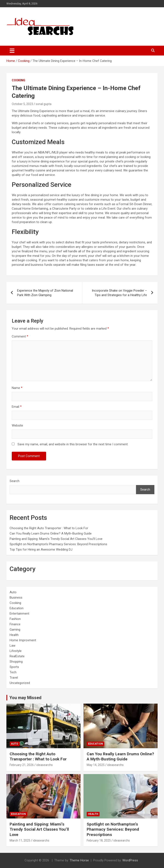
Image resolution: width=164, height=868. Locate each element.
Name (17, 388)
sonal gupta (44, 104)
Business (16, 598)
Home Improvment (23, 640)
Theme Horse (79, 860)
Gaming (15, 630)
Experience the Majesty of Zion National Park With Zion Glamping (45, 293)
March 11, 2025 (20, 840)
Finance (15, 624)
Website (17, 425)
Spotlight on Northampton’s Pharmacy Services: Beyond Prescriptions (58, 544)
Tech (13, 672)
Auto (13, 592)
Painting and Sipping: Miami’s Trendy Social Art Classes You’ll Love (56, 539)
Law (12, 646)
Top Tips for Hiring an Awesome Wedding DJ (41, 549)
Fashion (15, 619)
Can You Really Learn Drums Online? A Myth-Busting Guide (51, 533)
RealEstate (17, 656)
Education (17, 608)
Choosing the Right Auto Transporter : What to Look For (49, 528)
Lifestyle (16, 651)
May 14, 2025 (96, 765)
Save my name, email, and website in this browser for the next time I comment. (73, 444)
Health (14, 635)
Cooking (18, 80)
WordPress (130, 860)
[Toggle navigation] (12, 51)
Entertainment (19, 614)
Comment (20, 336)
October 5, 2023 (22, 104)
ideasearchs (45, 765)
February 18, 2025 (99, 840)
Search (15, 481)
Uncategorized (20, 683)
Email (17, 407)
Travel (14, 678)
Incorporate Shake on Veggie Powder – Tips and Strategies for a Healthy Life (119, 293)
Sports (14, 667)
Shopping (16, 662)
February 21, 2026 (22, 765)
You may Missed (25, 698)
